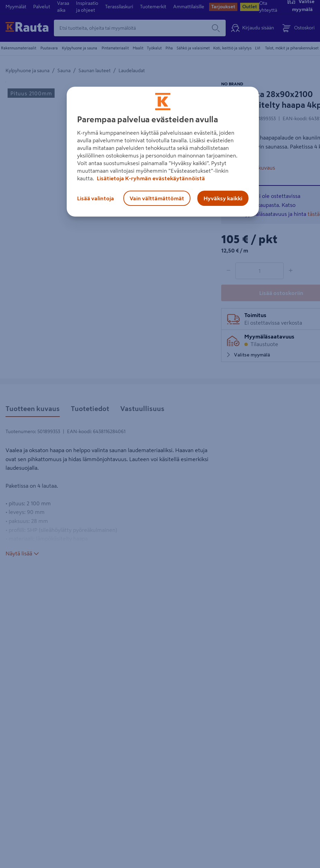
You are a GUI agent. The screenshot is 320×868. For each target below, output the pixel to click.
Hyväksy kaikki (223, 198)
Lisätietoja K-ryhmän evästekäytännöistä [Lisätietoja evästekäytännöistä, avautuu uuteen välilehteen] (150, 178)
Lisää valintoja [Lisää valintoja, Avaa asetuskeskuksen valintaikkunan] (96, 198)
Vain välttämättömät (157, 198)
